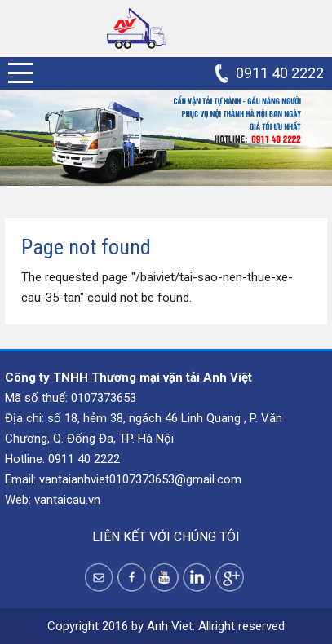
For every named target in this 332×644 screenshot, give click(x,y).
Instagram (197, 578)
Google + (230, 578)
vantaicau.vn (67, 500)
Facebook (132, 578)
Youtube (164, 578)
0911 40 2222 (280, 73)
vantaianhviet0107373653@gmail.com (140, 479)
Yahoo (99, 578)
